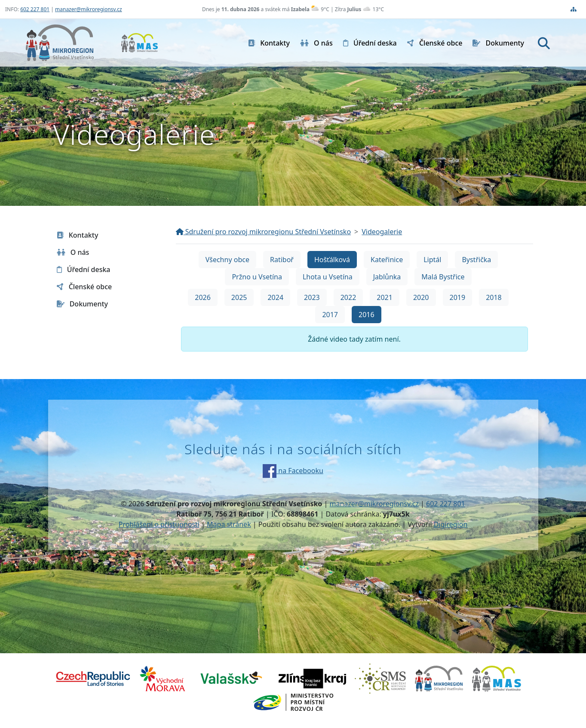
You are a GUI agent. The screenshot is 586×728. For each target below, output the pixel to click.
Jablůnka (387, 277)
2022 (348, 297)
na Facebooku (293, 471)
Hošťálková (332, 260)
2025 (239, 297)
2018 (494, 297)
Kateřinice (387, 260)
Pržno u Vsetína (257, 277)
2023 (312, 297)
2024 (275, 297)
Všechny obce (227, 260)
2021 (385, 297)
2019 (458, 297)
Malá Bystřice (443, 277)
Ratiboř (282, 260)
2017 (330, 315)
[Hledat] (544, 43)
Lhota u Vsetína (328, 277)
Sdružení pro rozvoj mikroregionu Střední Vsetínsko (264, 232)
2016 (367, 315)
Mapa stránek (229, 524)
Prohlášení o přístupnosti (159, 524)
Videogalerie (382, 232)
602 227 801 (35, 9)
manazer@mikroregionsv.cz (89, 9)
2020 (421, 297)
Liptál (432, 260)
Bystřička (476, 260)
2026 (203, 297)
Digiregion (451, 524)
